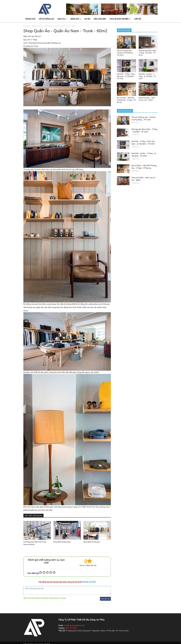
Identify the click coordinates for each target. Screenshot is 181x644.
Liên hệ (138, 19)
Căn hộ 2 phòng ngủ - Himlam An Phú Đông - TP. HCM (125, 53)
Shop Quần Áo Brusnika (62, 542)
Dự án (87, 19)
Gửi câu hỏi (105, 599)
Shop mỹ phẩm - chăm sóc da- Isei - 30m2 (147, 99)
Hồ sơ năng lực (46, 19)
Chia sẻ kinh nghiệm (120, 19)
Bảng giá (76, 19)
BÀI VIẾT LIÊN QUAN (33, 516)
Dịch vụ (62, 19)
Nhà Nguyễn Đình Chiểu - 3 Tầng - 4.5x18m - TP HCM (148, 53)
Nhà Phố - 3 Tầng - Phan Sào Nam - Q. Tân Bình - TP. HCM (126, 76)
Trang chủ (30, 19)
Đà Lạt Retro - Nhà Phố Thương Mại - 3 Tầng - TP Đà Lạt (126, 100)
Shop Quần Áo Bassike (92, 542)
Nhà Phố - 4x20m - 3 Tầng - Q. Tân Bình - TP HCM (147, 76)
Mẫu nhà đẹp (100, 19)
